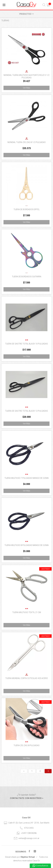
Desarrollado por (20, 857)
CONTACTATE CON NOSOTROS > (27, 798)
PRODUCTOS (26, 14)
